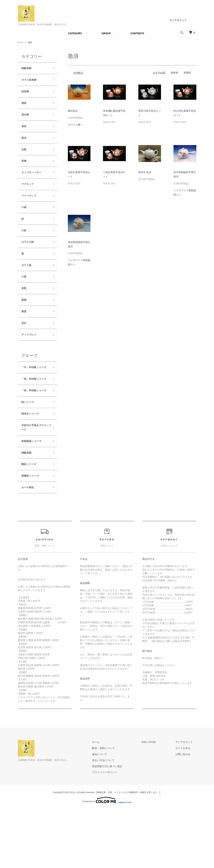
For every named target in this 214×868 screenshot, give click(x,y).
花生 (25, 350)
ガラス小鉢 (29, 260)
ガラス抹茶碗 (31, 82)
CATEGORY (75, 33)
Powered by (107, 859)
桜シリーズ (29, 451)
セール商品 (29, 546)
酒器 (25, 107)
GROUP (106, 33)
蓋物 (25, 324)
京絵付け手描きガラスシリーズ (34, 480)
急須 (31, 42)
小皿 (25, 299)
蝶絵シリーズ (31, 521)
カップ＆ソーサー (34, 184)
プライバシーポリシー (115, 832)
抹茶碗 (26, 94)
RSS (151, 801)
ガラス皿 (28, 286)
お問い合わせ (186, 813)
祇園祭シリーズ (33, 533)
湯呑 (25, 133)
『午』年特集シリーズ (34, 399)
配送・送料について (114, 808)
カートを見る (186, 808)
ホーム (21, 42)
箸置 (25, 337)
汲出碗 (26, 120)
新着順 (187, 73)
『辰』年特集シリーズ (34, 418)
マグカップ (29, 197)
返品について (110, 813)
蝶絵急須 (73, 111)
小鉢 (25, 248)
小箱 (25, 222)
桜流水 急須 (145, 172)
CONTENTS (137, 33)
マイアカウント (178, 20)
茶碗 (25, 171)
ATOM (159, 801)
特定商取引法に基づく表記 (118, 826)
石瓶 (25, 158)
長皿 (25, 312)
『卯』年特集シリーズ (34, 436)
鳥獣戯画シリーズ (34, 495)
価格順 (174, 73)
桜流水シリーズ (33, 464)
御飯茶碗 (29, 69)
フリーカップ (31, 209)
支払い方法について (114, 819)
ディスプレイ (31, 363)
